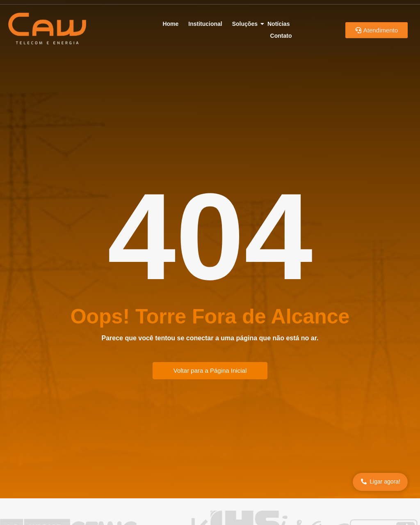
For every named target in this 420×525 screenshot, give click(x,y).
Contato (281, 36)
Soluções (246, 24)
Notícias (278, 24)
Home (170, 24)
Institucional (205, 24)
